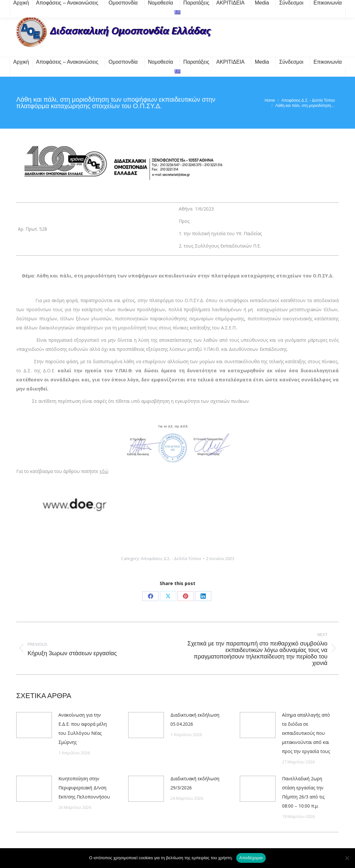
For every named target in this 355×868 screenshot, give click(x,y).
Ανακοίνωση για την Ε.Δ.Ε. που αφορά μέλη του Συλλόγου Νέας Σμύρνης (83, 728)
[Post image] (34, 725)
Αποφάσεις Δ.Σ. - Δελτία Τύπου (171, 558)
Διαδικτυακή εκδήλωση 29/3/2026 (195, 783)
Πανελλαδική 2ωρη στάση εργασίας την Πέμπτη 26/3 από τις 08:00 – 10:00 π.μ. (303, 792)
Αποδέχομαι (251, 858)
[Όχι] (347, 858)
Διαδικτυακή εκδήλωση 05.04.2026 (195, 719)
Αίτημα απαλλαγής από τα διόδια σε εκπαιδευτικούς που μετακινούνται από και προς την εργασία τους (306, 733)
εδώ (104, 471)
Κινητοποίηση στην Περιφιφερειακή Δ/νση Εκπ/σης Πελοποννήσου (84, 788)
